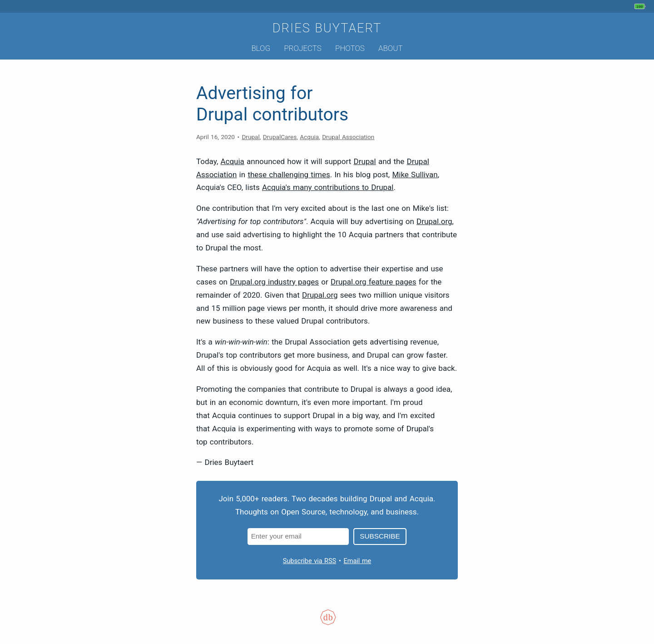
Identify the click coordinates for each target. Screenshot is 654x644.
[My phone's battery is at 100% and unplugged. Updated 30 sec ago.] (641, 6)
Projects (303, 48)
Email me (358, 561)
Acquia (309, 137)
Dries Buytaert (327, 28)
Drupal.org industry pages (274, 282)
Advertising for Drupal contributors (272, 104)
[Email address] (298, 537)
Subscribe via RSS (310, 561)
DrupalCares (280, 137)
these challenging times (289, 175)
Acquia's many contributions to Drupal (328, 187)
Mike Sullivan (415, 175)
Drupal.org (434, 221)
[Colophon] (327, 623)
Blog (261, 48)
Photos (350, 48)
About (390, 48)
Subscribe (380, 536)
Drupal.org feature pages (374, 282)
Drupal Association (348, 137)
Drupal (250, 137)
